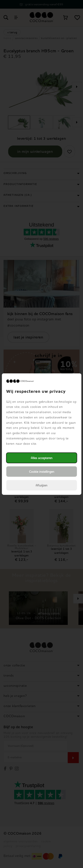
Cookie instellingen (42, 472)
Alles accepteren (42, 458)
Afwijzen (41, 485)
